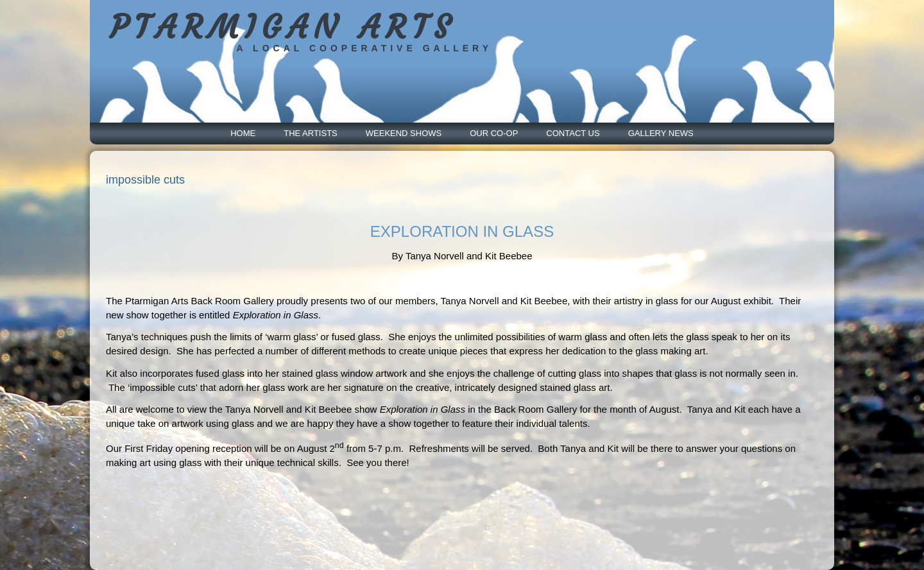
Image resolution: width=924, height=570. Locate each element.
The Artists (311, 133)
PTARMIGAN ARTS (283, 27)
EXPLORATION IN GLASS (462, 231)
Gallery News (661, 133)
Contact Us (573, 133)
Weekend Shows (404, 133)
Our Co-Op (494, 133)
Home (243, 133)
